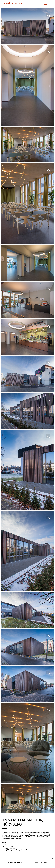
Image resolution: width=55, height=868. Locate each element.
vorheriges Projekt (16, 863)
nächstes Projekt (40, 863)
